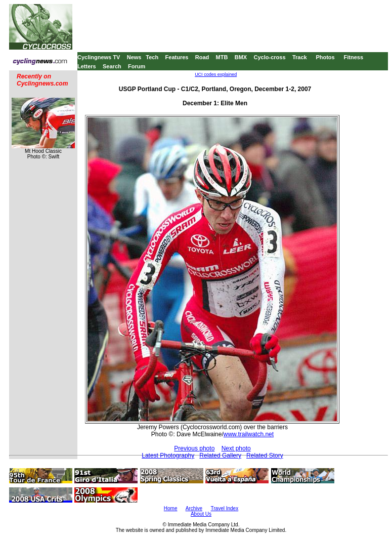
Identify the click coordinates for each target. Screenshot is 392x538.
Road (202, 57)
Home (171, 508)
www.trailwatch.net (249, 434)
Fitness (353, 57)
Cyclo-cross (270, 57)
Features (177, 57)
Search (112, 66)
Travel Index (225, 508)
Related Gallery (220, 456)
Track (300, 57)
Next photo (236, 448)
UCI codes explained (216, 74)
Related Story (265, 456)
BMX (241, 57)
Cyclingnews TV (99, 57)
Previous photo (194, 448)
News (134, 57)
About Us (201, 514)
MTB (222, 57)
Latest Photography (168, 456)
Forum (137, 66)
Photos (325, 57)
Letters (87, 66)
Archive (194, 508)
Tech (152, 57)
